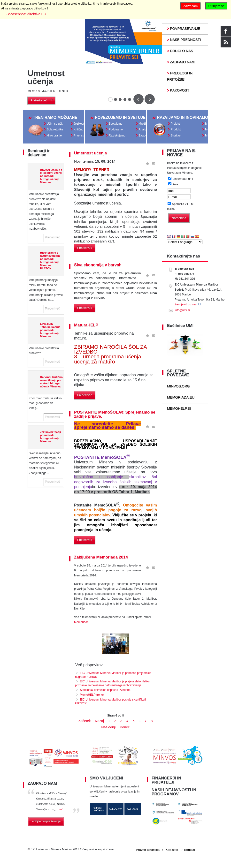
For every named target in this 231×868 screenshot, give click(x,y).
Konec (125, 728)
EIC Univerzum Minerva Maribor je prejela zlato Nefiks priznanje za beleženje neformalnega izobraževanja (112, 684)
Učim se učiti (55, 124)
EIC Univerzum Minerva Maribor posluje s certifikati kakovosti (110, 702)
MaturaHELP (86, 326)
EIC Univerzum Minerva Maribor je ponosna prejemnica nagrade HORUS (113, 676)
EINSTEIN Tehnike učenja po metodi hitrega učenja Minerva (50, 331)
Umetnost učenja (46, 77)
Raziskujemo (117, 136)
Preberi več (52, 239)
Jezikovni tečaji (83, 124)
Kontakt (190, 852)
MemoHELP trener (92, 696)
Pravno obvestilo (148, 852)
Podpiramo (116, 130)
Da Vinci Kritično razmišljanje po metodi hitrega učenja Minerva (51, 383)
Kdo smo (172, 852)
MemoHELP (213, 130)
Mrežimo (144, 124)
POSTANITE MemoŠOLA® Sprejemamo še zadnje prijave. (115, 415)
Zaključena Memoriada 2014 (101, 558)
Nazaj (99, 722)
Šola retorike (55, 130)
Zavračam (190, 6)
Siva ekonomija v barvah (98, 266)
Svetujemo (116, 124)
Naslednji (108, 728)
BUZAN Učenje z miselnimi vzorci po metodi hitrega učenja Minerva (51, 177)
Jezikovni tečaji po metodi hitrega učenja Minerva (50, 438)
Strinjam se (216, 6)
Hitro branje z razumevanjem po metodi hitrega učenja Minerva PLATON (50, 261)
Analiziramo (146, 130)
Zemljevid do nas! (188, 305)
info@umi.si (182, 311)
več (61, 811)
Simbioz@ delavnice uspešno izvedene (105, 691)
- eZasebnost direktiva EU (26, 14)
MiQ (208, 136)
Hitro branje (54, 136)
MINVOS (211, 124)
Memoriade (81, 623)
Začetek (85, 722)
